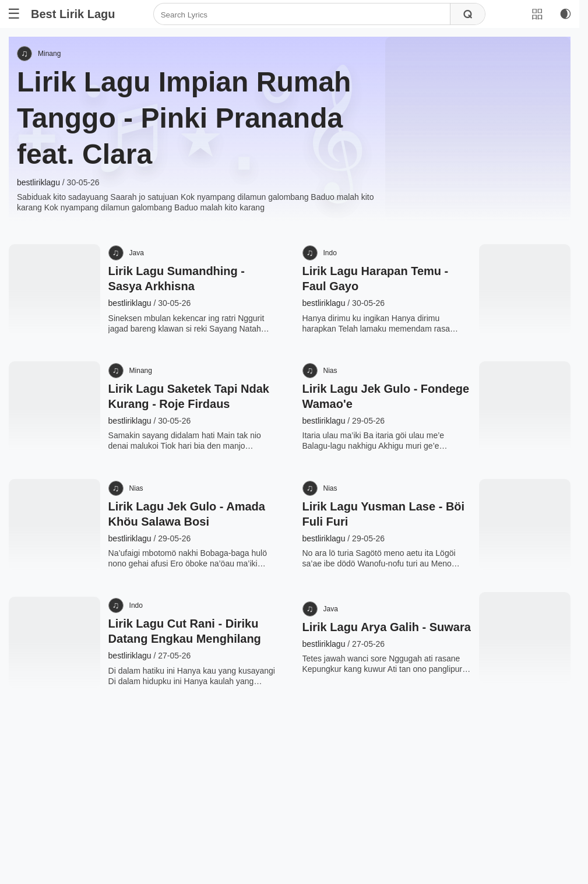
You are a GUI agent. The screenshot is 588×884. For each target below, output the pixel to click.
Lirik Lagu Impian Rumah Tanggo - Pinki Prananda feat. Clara (193, 124)
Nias (343, 419)
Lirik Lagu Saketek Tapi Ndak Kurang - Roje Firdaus (177, 452)
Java (141, 286)
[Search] (302, 15)
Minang (58, 59)
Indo (342, 286)
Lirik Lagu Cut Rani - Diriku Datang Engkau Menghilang (188, 734)
